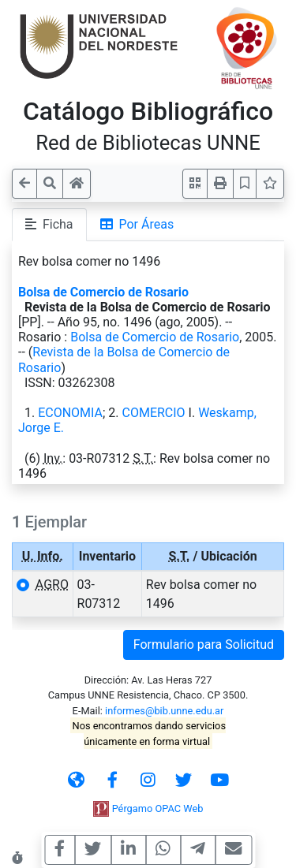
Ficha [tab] (49, 224)
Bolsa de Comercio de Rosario (103, 292)
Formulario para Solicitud (204, 644)
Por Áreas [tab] (137, 224)
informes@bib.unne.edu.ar (164, 711)
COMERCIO (154, 413)
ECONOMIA (70, 413)
